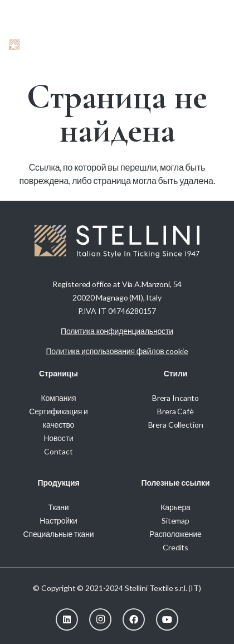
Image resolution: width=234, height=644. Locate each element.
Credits (175, 547)
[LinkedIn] (67, 619)
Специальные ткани (59, 534)
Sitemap (175, 520)
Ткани (58, 507)
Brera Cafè (175, 411)
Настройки (58, 520)
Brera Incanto (175, 398)
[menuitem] (210, 11)
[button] (192, 45)
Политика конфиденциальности (117, 331)
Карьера (175, 507)
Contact (58, 451)
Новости (58, 438)
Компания (59, 398)
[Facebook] (134, 619)
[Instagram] (100, 619)
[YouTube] (167, 619)
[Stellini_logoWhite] (37, 45)
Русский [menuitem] (210, 11)
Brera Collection (176, 425)
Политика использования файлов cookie (117, 351)
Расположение (175, 534)
